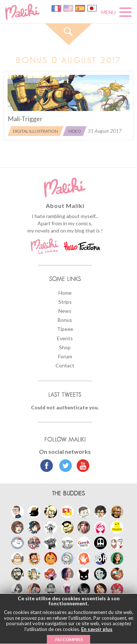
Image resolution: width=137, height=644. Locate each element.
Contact (65, 365)
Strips (65, 302)
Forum (65, 356)
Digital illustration (36, 131)
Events (65, 338)
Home (65, 293)
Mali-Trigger (25, 119)
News (65, 311)
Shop (65, 347)
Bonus (65, 320)
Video (75, 131)
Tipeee (65, 329)
